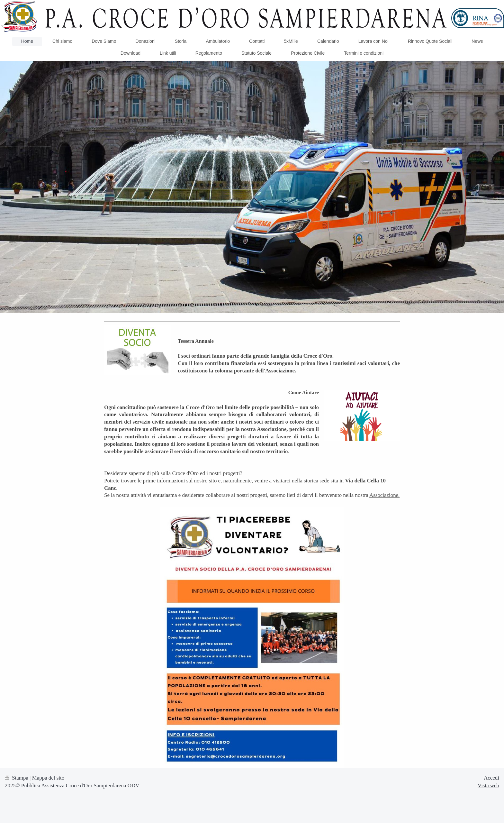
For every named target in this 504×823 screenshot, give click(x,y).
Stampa (17, 778)
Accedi (491, 778)
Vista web (488, 786)
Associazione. (384, 495)
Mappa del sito (48, 778)
